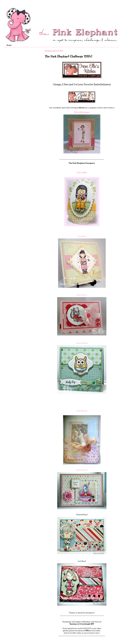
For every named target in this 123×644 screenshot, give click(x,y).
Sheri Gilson (82, 295)
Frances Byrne (82, 343)
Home (9, 45)
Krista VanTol (82, 470)
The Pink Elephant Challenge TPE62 (69, 56)
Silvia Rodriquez (82, 112)
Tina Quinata (82, 411)
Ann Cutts (82, 236)
